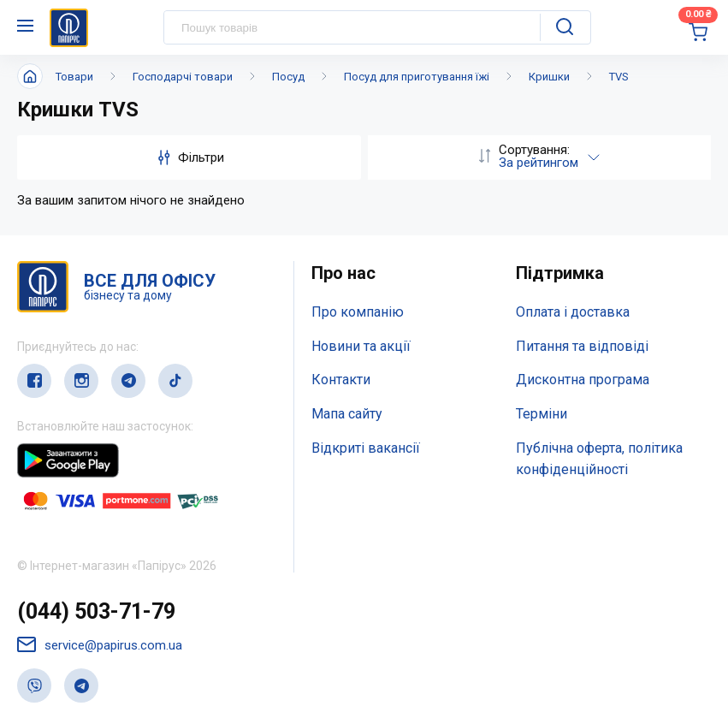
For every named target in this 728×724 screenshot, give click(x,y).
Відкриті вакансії (366, 448)
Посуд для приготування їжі (417, 77)
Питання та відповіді (582, 346)
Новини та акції (361, 346)
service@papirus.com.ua (100, 645)
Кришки (549, 77)
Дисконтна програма (583, 380)
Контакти (341, 380)
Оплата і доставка (573, 312)
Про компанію (358, 312)
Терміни (542, 414)
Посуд (288, 77)
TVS (619, 77)
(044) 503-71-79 (96, 611)
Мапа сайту (347, 414)
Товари (74, 77)
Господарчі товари (183, 77)
